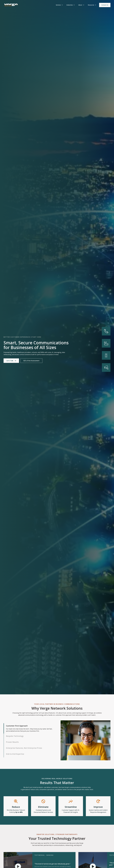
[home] (11, 5)
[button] (59, 5)
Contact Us (105, 5)
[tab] (28, 728)
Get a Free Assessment (31, 361)
